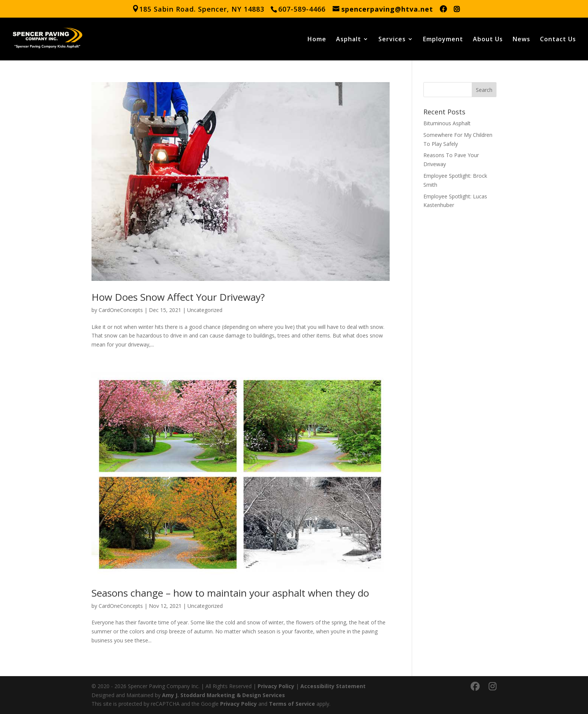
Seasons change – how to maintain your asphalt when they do (230, 593)
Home (317, 40)
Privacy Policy (276, 686)
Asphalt (349, 40)
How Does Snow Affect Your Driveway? (178, 297)
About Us (488, 40)
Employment (443, 40)
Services (392, 40)
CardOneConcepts (121, 310)
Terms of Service (292, 704)
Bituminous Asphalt (447, 123)
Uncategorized (205, 310)
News (521, 40)
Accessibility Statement (333, 686)
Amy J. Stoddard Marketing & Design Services (223, 695)
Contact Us (558, 40)
